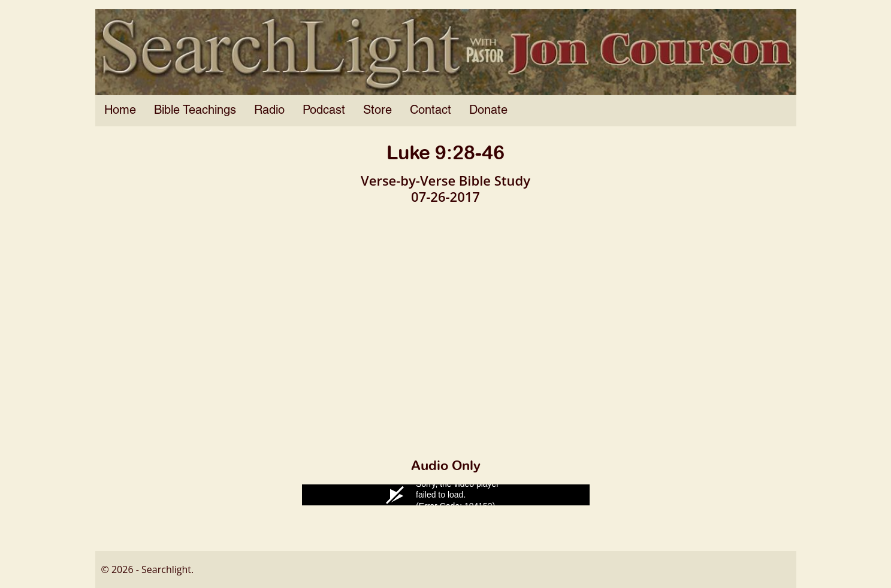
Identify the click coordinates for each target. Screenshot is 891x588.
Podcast (324, 111)
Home (120, 111)
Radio (269, 111)
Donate (488, 111)
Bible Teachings (195, 111)
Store (377, 111)
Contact (431, 111)
